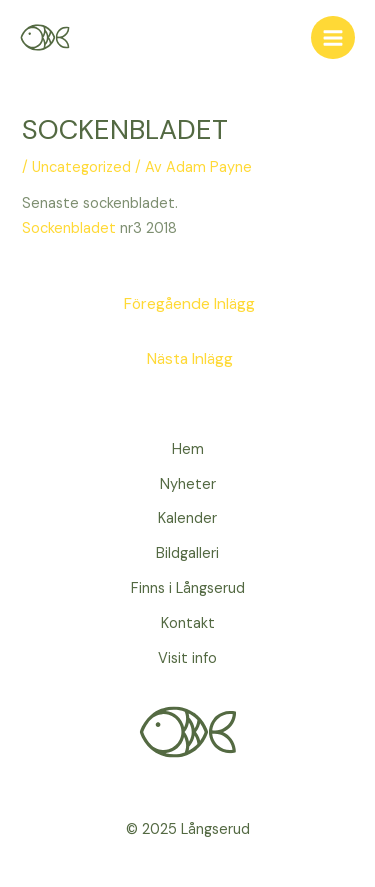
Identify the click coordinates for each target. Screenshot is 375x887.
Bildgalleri (187, 553)
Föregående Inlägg (189, 304)
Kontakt (188, 623)
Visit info (187, 658)
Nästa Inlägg (190, 359)
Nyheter (188, 484)
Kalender (187, 518)
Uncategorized (81, 167)
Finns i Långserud (188, 588)
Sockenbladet (69, 228)
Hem (188, 449)
